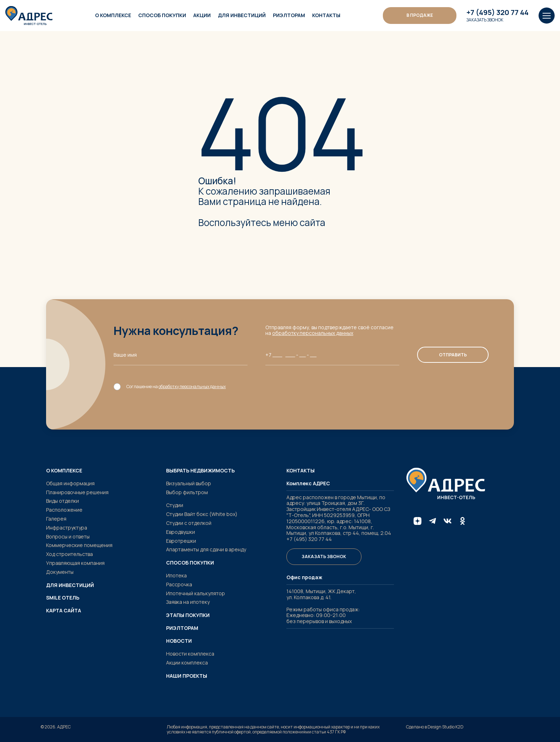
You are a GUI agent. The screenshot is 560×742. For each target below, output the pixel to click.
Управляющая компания (75, 563)
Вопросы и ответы (68, 537)
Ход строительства (69, 554)
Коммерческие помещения (79, 545)
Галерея (56, 519)
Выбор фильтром (187, 492)
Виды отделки (62, 501)
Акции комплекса (187, 663)
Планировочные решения (77, 492)
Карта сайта (64, 611)
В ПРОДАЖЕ (420, 15)
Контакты (326, 15)
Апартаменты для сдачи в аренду (206, 549)
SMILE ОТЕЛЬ (63, 598)
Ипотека (176, 575)
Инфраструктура (67, 528)
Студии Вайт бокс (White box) (202, 514)
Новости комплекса (190, 654)
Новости (179, 641)
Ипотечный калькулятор (196, 593)
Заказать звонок (485, 20)
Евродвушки (181, 532)
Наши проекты (187, 676)
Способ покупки (162, 15)
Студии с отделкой (189, 523)
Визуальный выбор (189, 483)
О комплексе (113, 15)
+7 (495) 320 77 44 (497, 12)
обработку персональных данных (313, 333)
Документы (60, 572)
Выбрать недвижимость (200, 471)
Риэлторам (289, 15)
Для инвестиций (242, 15)
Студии (175, 505)
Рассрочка (179, 584)
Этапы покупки (188, 615)
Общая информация (70, 483)
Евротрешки (181, 541)
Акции (202, 15)
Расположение (64, 510)
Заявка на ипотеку (188, 602)
